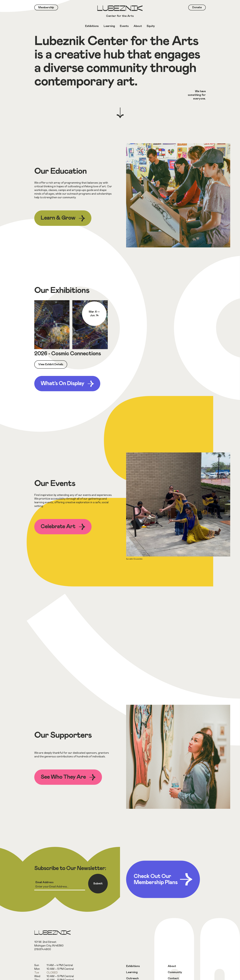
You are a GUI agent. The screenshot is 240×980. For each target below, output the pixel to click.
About (172, 966)
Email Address (44, 882)
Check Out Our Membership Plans (163, 879)
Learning (132, 972)
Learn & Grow (63, 218)
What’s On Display (67, 384)
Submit (98, 884)
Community (175, 972)
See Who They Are (68, 777)
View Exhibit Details (51, 364)
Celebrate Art (63, 527)
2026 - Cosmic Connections (68, 354)
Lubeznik (120, 12)
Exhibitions (133, 966)
